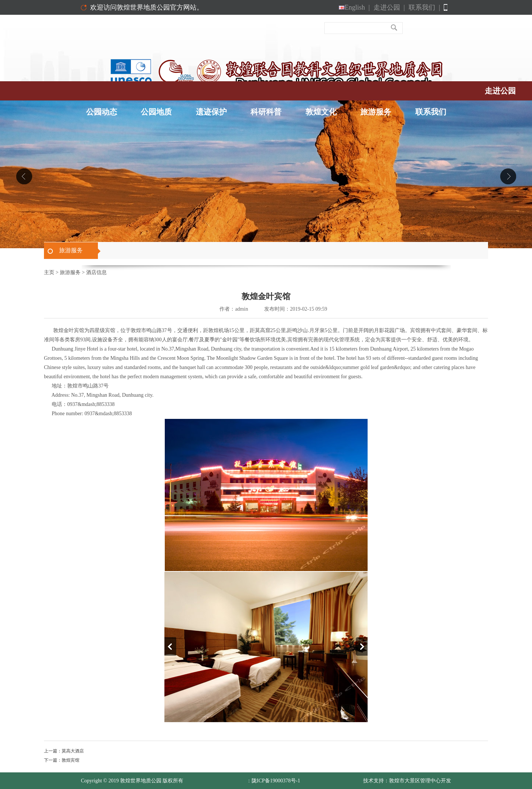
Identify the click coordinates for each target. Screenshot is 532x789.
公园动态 (102, 112)
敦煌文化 (321, 112)
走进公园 (389, 7)
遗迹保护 (211, 112)
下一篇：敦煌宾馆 (62, 760)
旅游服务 (376, 112)
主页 (49, 272)
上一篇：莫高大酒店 (64, 751)
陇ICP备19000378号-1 (276, 781)
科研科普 (266, 112)
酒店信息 (96, 272)
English (354, 7)
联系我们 (424, 7)
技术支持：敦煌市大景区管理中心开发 (407, 781)
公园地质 (156, 112)
